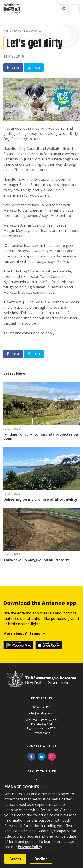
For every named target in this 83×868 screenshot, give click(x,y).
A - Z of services (42, 780)
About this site (42, 771)
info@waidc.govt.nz (42, 713)
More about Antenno (22, 633)
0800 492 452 (42, 707)
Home (7, 31)
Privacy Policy (30, 847)
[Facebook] (31, 756)
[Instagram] (52, 756)
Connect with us (42, 746)
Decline (41, 859)
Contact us (41, 698)
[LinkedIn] (42, 756)
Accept (15, 859)
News (18, 31)
